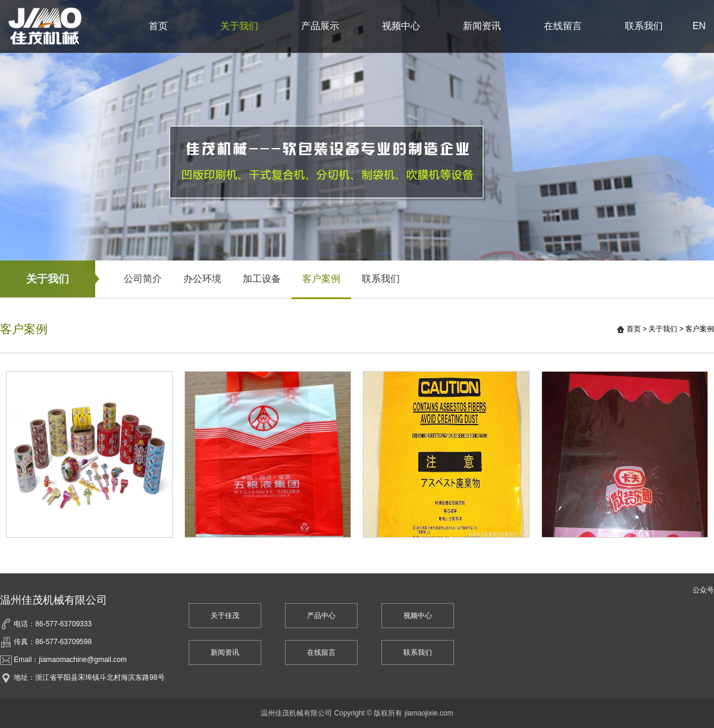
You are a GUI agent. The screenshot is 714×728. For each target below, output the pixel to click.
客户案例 (321, 279)
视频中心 (401, 26)
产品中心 (321, 616)
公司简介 (143, 279)
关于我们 (239, 26)
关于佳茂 (225, 616)
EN (699, 26)
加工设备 (262, 279)
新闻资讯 (482, 26)
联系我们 (644, 26)
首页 (158, 26)
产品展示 (320, 26)
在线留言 (563, 26)
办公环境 (202, 279)
